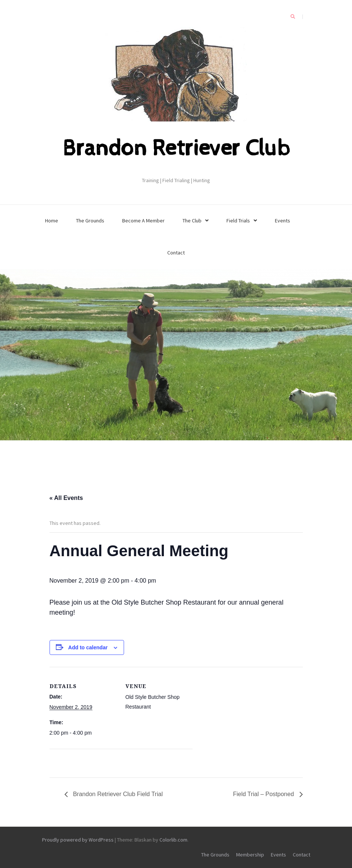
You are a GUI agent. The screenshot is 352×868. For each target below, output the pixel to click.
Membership (250, 855)
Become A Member (143, 221)
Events (283, 221)
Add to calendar (88, 647)
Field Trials (238, 221)
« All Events (66, 498)
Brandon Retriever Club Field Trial (117, 794)
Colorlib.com (173, 840)
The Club (192, 221)
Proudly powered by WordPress (78, 840)
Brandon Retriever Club (176, 149)
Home (52, 221)
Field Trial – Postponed (264, 794)
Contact (176, 253)
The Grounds (90, 221)
